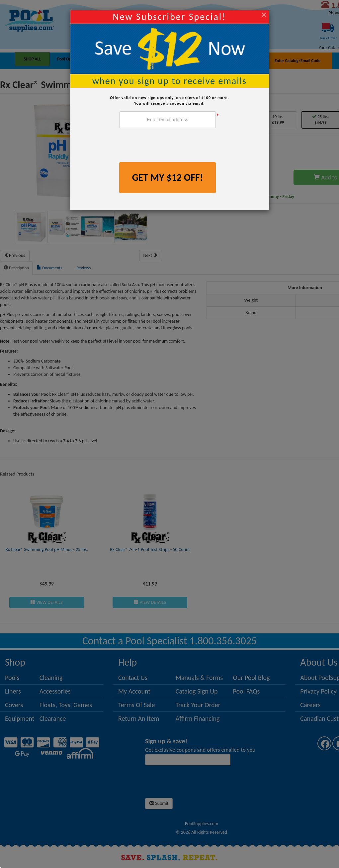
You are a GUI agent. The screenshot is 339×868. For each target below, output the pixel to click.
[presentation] (170, 146)
